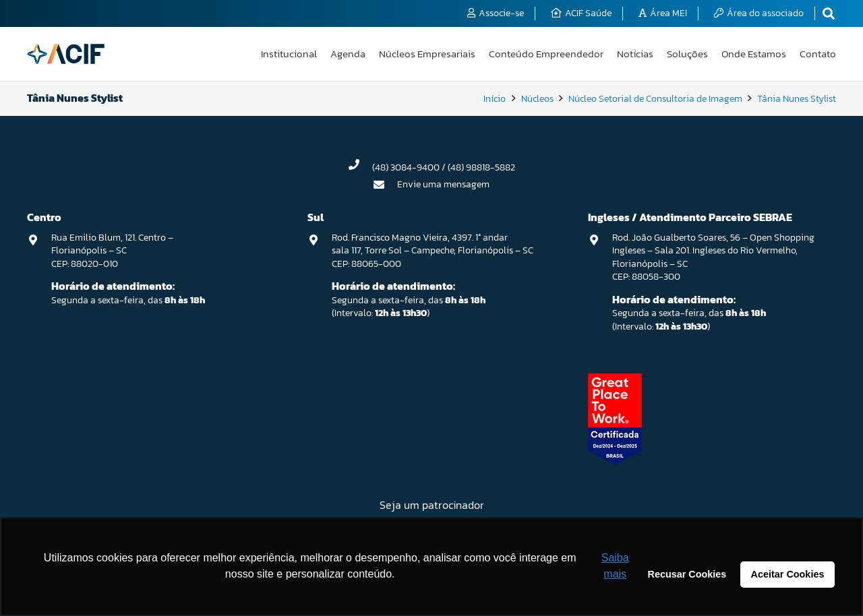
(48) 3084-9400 (406, 167)
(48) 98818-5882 (481, 167)
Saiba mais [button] (615, 566)
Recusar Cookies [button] (687, 574)
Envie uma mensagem (443, 184)
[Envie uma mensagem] (386, 185)
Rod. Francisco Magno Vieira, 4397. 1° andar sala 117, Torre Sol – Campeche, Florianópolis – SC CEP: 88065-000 (433, 251)
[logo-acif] (66, 54)
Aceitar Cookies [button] (788, 574)
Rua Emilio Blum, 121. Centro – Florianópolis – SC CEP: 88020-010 (112, 251)
